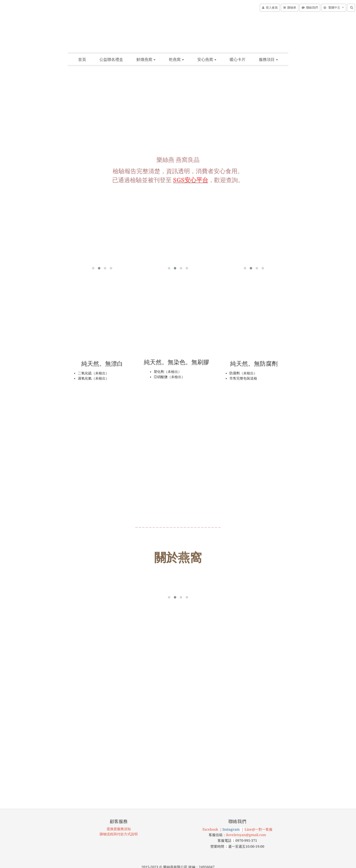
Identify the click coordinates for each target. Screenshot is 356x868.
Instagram (231, 799)
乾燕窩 (176, 59)
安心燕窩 (207, 59)
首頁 (82, 59)
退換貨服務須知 (119, 798)
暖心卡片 (238, 59)
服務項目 (268, 59)
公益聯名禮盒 (111, 59)
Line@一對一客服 (258, 799)
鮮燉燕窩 (146, 59)
